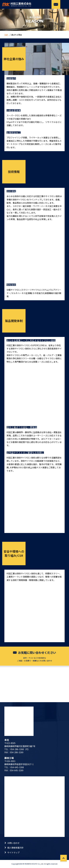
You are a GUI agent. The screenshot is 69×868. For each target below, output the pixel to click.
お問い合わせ (13, 843)
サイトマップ (13, 852)
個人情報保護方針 (15, 848)
